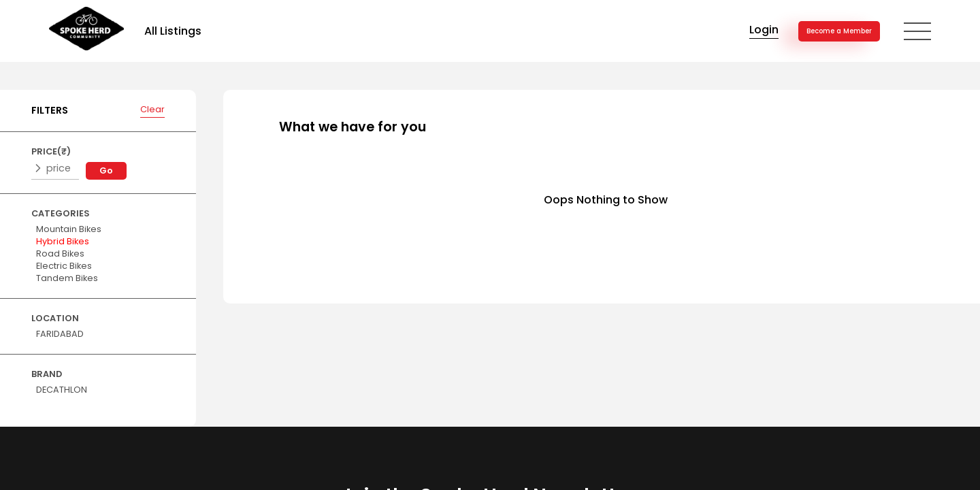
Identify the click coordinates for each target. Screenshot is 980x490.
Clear (152, 109)
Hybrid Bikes (63, 241)
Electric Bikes (64, 266)
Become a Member (839, 31)
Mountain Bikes (69, 229)
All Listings (173, 31)
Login (764, 30)
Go (106, 170)
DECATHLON (62, 390)
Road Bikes (60, 254)
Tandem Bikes (67, 278)
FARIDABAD (60, 334)
